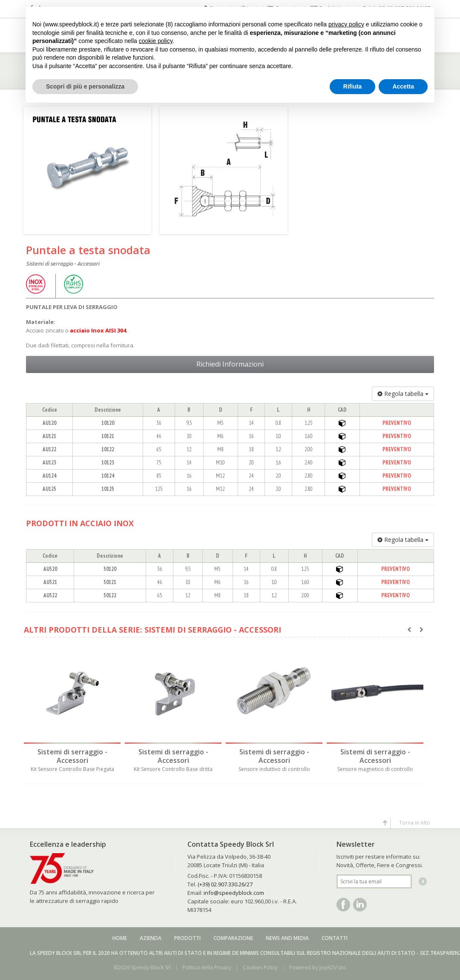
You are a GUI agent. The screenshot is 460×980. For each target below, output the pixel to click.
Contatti (335, 936)
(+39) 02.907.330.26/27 (225, 882)
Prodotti (187, 936)
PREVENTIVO (397, 423)
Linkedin (360, 903)
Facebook (343, 903)
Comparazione (233, 936)
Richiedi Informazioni (230, 364)
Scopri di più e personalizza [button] (85, 86)
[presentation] (409, 630)
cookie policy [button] (156, 41)
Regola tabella (403, 394)
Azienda (151, 936)
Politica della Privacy (207, 965)
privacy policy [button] (346, 24)
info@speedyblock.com (234, 891)
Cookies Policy (260, 965)
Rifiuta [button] (353, 86)
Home (120, 936)
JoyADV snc (333, 965)
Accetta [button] (403, 86)
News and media (287, 936)
